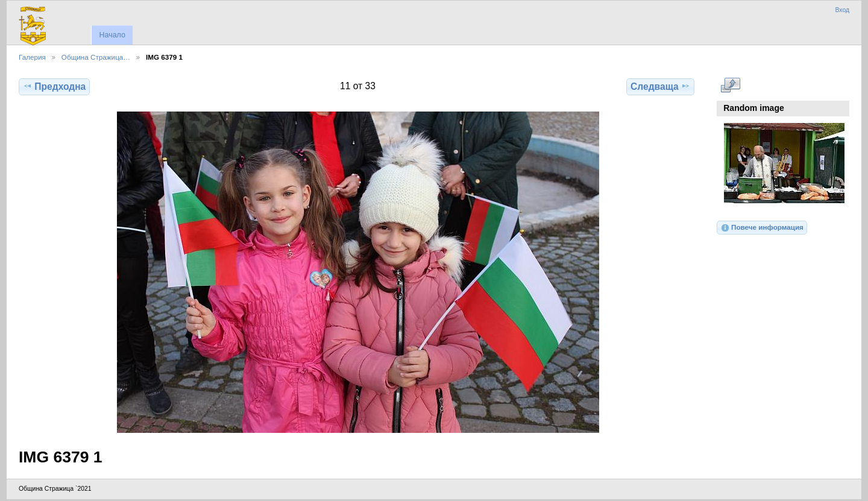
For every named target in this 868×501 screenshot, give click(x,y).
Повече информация (762, 228)
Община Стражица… (96, 57)
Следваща (660, 86)
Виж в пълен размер (730, 85)
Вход (842, 10)
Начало (112, 35)
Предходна (54, 86)
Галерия (32, 57)
